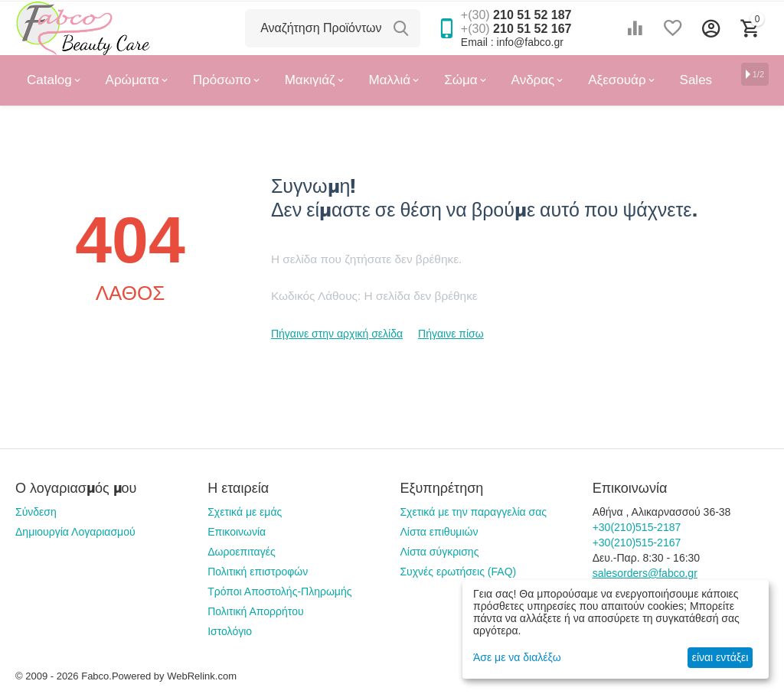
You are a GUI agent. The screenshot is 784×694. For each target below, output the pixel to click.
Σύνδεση (36, 512)
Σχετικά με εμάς (245, 512)
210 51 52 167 (516, 29)
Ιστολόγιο (230, 631)
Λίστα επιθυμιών (439, 532)
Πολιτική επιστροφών (258, 572)
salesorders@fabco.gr (645, 573)
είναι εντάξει (720, 657)
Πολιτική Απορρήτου (255, 611)
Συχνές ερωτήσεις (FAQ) (458, 572)
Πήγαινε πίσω (451, 334)
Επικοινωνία (237, 532)
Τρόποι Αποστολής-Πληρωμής (279, 591)
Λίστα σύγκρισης (439, 552)
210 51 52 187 (516, 15)
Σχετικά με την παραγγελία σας (473, 512)
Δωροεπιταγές (241, 552)
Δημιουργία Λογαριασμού (75, 532)
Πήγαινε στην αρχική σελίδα (337, 334)
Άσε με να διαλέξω (517, 657)
